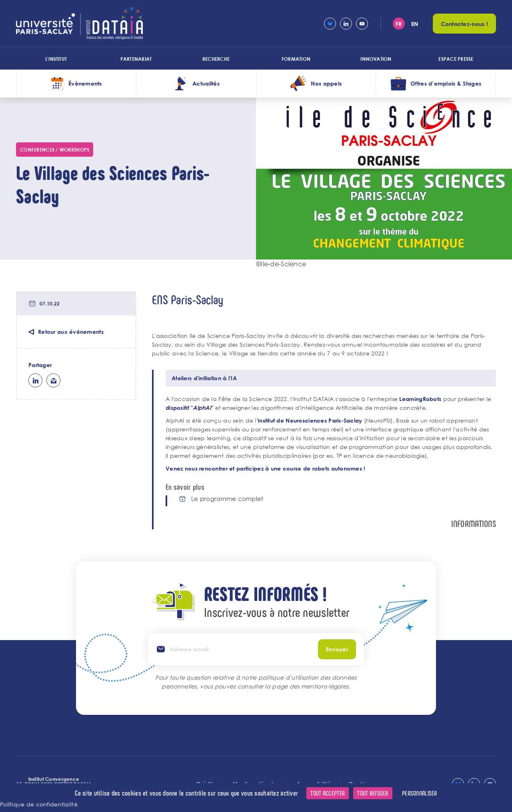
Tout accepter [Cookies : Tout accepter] (328, 793)
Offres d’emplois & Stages (446, 83)
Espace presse (456, 59)
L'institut (56, 59)
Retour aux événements (71, 332)
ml (53, 380)
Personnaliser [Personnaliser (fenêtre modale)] (420, 793)
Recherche (216, 59)
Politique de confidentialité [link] (39, 804)
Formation (296, 59)
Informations (474, 524)
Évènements (85, 83)
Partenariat (136, 59)
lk (35, 380)
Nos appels (326, 83)
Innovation (376, 59)
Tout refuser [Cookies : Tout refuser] (373, 793)
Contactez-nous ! (464, 24)
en (415, 24)
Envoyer (337, 649)
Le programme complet (227, 499)
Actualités (206, 83)
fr (399, 24)
